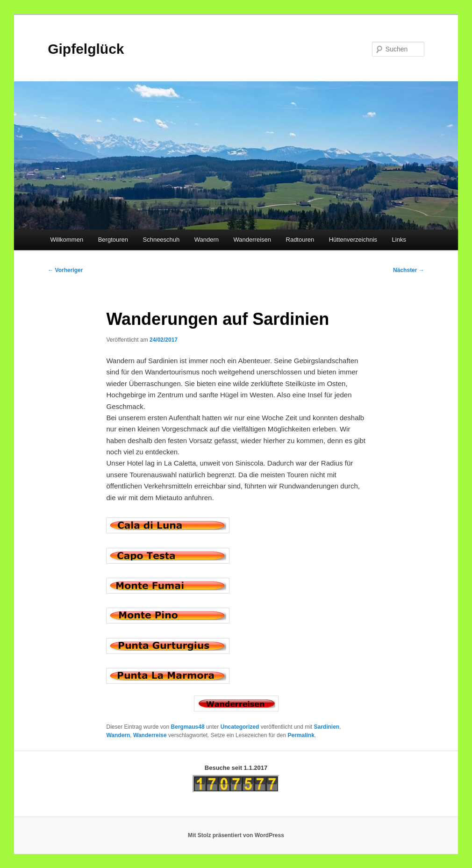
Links (399, 240)
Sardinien (326, 727)
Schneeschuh (161, 240)
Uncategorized (240, 727)
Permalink (301, 735)
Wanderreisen (252, 240)
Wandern (207, 240)
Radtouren (300, 240)
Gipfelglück (86, 49)
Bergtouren (113, 240)
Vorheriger (65, 270)
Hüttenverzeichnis (353, 240)
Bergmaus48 (188, 727)
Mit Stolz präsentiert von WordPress (236, 835)
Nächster (409, 270)
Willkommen (67, 240)
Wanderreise (150, 735)
